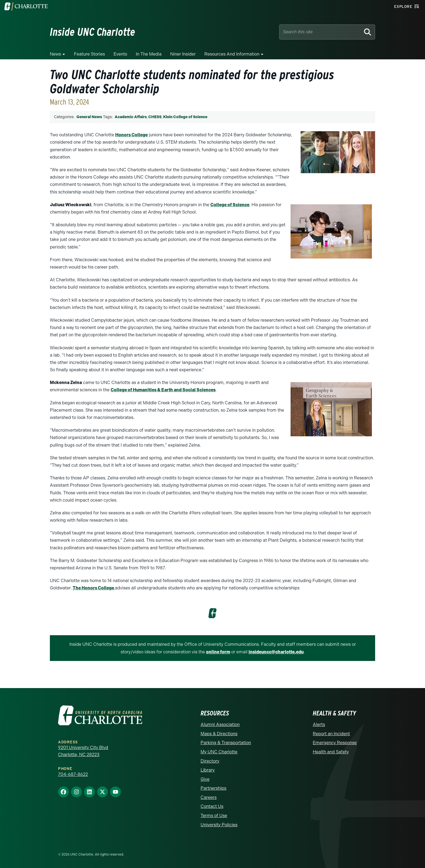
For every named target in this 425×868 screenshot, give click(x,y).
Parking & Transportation (226, 743)
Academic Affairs (131, 117)
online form (218, 652)
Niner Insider (183, 54)
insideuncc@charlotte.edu (276, 652)
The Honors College (94, 588)
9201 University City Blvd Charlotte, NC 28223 (83, 751)
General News (89, 117)
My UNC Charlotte (219, 752)
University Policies (219, 825)
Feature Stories (89, 54)
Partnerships (213, 788)
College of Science (230, 205)
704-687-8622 (73, 774)
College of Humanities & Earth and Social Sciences (163, 390)
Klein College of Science (185, 117)
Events (120, 54)
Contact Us (212, 806)
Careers (209, 797)
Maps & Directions (219, 734)
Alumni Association (220, 725)
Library (208, 770)
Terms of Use (214, 816)
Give (205, 779)
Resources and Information (232, 54)
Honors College (131, 135)
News (55, 54)
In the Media (149, 54)
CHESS (155, 117)
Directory (210, 761)
